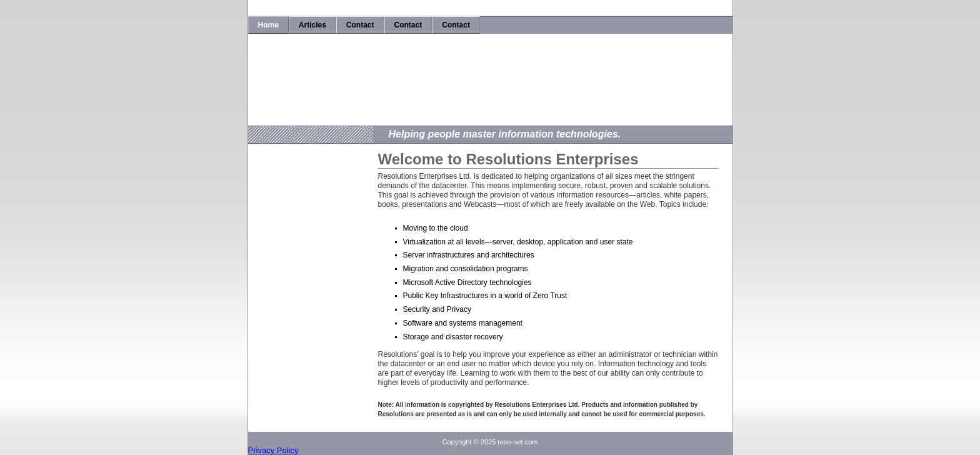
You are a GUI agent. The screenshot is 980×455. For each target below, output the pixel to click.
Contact (360, 25)
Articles (312, 25)
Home (268, 25)
